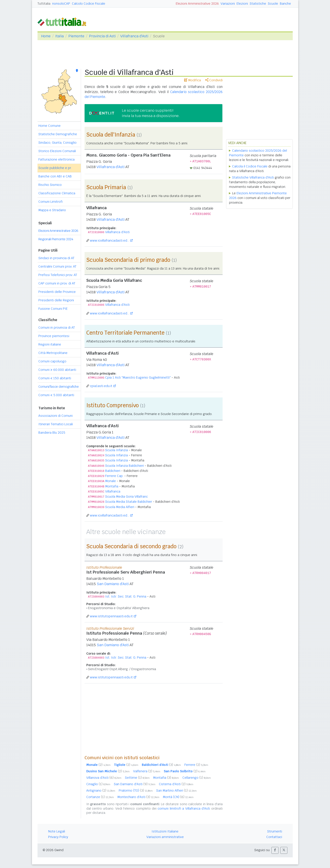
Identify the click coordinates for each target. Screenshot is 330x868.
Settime (137, 778)
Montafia (112, 486)
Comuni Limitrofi (50, 202)
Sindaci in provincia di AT (56, 258)
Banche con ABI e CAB (55, 176)
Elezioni (242, 4)
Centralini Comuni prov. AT (57, 266)
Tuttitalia (44, 4)
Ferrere (196, 765)
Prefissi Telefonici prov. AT (58, 275)
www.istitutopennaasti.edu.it (111, 616)
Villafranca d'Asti (134, 36)
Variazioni (228, 4)
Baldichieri (113, 471)
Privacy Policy (58, 837)
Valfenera (147, 771)
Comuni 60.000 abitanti (57, 370)
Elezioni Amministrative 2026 (197, 4)
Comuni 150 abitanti (55, 378)
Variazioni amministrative (165, 837)
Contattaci (274, 837)
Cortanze (100, 797)
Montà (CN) (178, 797)
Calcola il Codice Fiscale (250, 166)
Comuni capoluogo (52, 361)
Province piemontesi (54, 336)
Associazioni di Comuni (55, 416)
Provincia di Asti (102, 36)
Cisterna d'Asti (176, 784)
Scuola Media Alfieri (120, 507)
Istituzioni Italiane (165, 831)
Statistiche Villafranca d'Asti (253, 177)
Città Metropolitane (53, 353)
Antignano (101, 791)
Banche (285, 4)
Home (46, 36)
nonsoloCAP (61, 4)
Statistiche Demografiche (58, 134)
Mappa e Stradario (52, 210)
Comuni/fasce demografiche (59, 387)
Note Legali (57, 831)
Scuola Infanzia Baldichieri (124, 466)
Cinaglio (98, 784)
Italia (59, 36)
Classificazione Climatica (57, 193)
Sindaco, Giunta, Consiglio (57, 143)
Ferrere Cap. (114, 476)
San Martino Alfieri (176, 791)
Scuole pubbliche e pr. (55, 168)
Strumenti (275, 831)
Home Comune (49, 126)
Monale (111, 481)
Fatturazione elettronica (56, 159)
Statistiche (258, 4)
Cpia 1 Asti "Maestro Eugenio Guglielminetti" (138, 377)
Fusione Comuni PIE (53, 309)
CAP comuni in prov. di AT (57, 283)
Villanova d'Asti (104, 778)
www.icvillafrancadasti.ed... (110, 240)
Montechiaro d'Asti (138, 797)
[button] (275, 850)
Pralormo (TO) (136, 791)
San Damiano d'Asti (113, 584)
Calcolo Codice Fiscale (89, 4)
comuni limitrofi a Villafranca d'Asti (184, 808)
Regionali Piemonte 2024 (56, 239)
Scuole (273, 4)
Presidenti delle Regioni (56, 300)
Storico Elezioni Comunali (57, 151)
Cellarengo (197, 778)
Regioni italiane (50, 344)
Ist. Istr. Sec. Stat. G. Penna (126, 596)
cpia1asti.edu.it (101, 386)
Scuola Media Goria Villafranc (126, 497)
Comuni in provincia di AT (57, 328)
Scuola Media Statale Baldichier (129, 502)
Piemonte (76, 36)
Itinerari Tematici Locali (56, 424)
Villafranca (113, 491)
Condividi (214, 80)
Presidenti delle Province (57, 292)
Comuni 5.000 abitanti (56, 395)
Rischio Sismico (50, 185)
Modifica (193, 80)
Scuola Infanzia (117, 450)
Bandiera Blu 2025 (52, 433)
